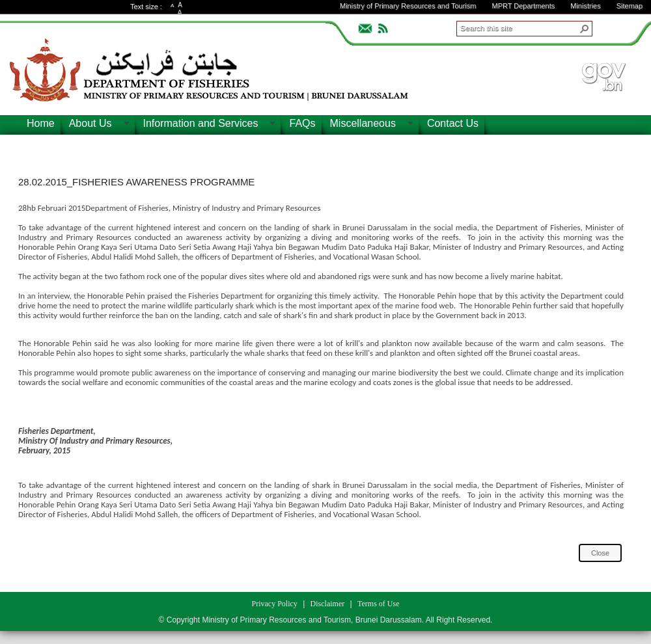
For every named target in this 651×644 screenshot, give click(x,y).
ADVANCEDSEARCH (613, 27)
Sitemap (630, 6)
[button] (585, 29)
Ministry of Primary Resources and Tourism (408, 6)
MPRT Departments (523, 6)
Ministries (585, 6)
